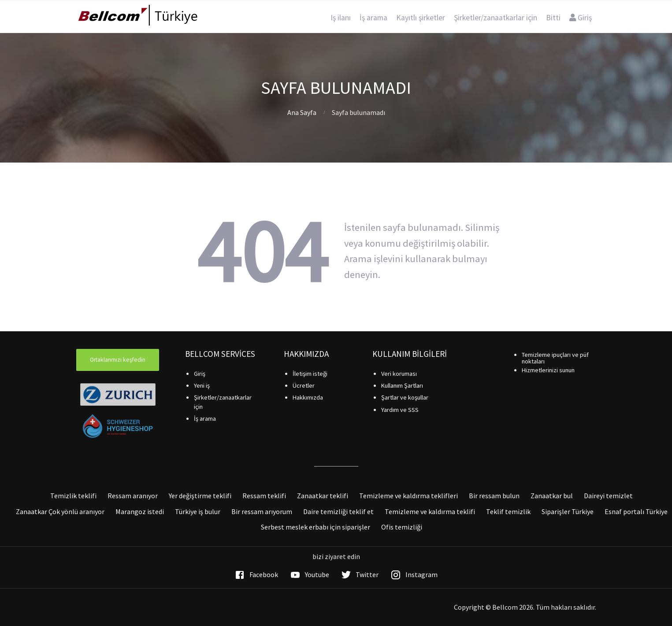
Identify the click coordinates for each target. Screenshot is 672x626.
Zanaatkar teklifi (323, 496)
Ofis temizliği (402, 527)
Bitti (553, 18)
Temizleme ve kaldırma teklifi (430, 511)
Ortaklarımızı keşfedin (118, 360)
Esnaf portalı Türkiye (636, 511)
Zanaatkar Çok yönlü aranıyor (60, 511)
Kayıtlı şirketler (421, 18)
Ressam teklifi (264, 496)
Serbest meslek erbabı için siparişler (316, 527)
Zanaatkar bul (552, 496)
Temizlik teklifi (73, 496)
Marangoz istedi (140, 511)
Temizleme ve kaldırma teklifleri (408, 496)
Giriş (581, 18)
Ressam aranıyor (133, 496)
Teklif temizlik (508, 511)
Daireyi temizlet (608, 496)
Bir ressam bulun (494, 496)
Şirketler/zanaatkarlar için (496, 18)
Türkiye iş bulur (198, 511)
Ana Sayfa (302, 112)
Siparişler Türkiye (568, 511)
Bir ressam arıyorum (262, 511)
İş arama (373, 18)
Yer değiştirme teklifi (200, 496)
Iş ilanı (341, 18)
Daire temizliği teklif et (338, 511)
